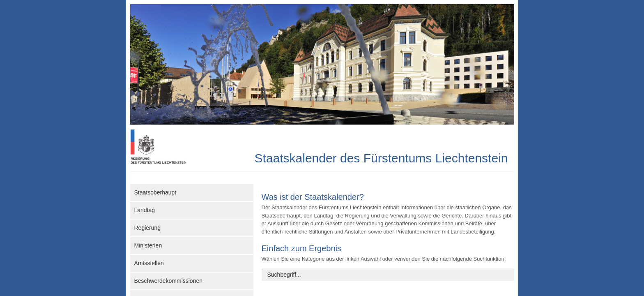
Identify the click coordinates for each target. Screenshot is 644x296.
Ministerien (148, 245)
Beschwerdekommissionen (169, 281)
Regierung (148, 228)
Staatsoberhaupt (155, 192)
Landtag (145, 210)
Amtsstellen (149, 263)
